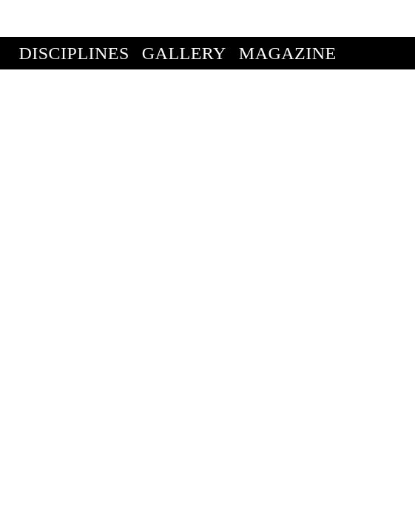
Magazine (288, 16)
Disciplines (74, 16)
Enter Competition (113, 49)
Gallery (184, 16)
